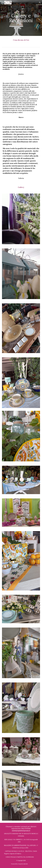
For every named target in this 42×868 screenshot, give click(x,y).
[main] (21, 18)
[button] (2, 2)
